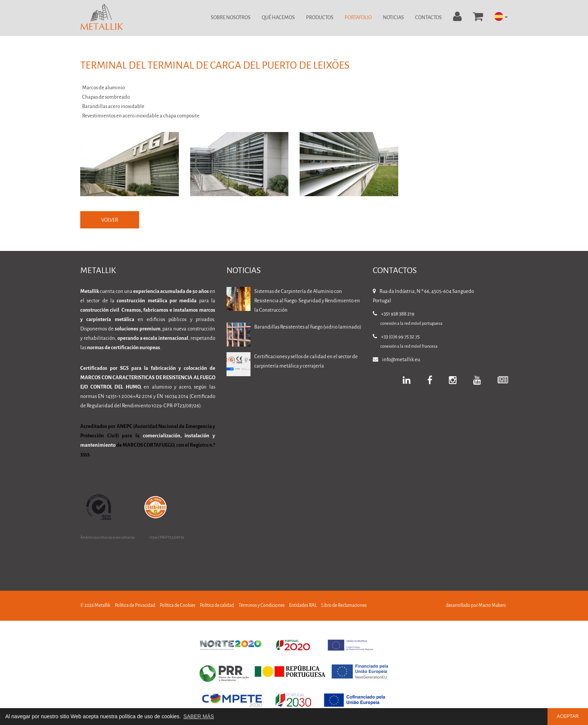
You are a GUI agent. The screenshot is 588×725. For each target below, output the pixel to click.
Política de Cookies (178, 606)
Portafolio (358, 18)
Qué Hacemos (278, 18)
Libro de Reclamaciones (344, 606)
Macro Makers (492, 606)
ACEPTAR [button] (568, 716)
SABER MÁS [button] (199, 716)
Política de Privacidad (135, 606)
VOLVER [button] (110, 220)
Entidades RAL (303, 606)
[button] (501, 17)
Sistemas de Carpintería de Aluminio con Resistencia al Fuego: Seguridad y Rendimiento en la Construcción (307, 301)
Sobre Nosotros (231, 18)
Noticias (393, 18)
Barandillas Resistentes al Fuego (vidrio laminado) (308, 328)
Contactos (428, 18)
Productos (320, 18)
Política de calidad (217, 606)
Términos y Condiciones (262, 606)
